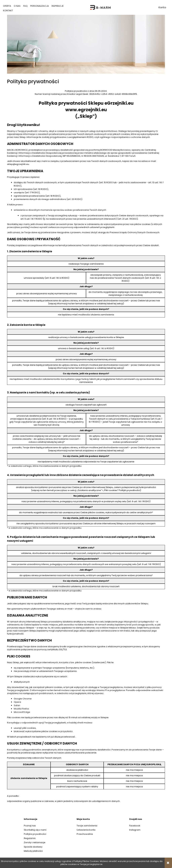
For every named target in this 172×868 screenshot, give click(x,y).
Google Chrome (23, 699)
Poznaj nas (30, 826)
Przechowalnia (85, 834)
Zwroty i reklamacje (35, 842)
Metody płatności (33, 851)
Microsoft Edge (22, 712)
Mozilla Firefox (21, 709)
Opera (17, 702)
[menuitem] (7, 6)
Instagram (135, 830)
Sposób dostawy (33, 847)
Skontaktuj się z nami (35, 830)
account (162, 8)
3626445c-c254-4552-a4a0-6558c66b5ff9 (113, 94)
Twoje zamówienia (87, 826)
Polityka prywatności (35, 834)
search (132, 7)
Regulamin (30, 838)
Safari (17, 705)
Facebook (135, 826)
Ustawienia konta (86, 830)
